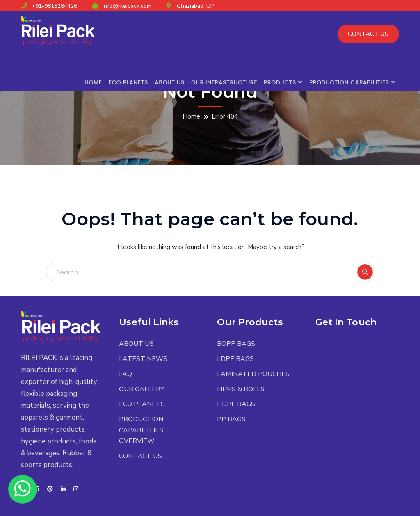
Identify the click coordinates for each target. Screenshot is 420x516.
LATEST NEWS (143, 359)
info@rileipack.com (127, 6)
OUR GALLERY (142, 389)
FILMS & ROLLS (241, 389)
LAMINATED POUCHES (253, 374)
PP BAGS (231, 419)
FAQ (126, 374)
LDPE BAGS (235, 359)
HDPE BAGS (236, 404)
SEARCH (365, 272)
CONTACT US (368, 34)
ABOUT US (136, 344)
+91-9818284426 (54, 6)
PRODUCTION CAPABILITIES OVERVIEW (141, 430)
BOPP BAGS (236, 344)
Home (191, 116)
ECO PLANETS (142, 404)
